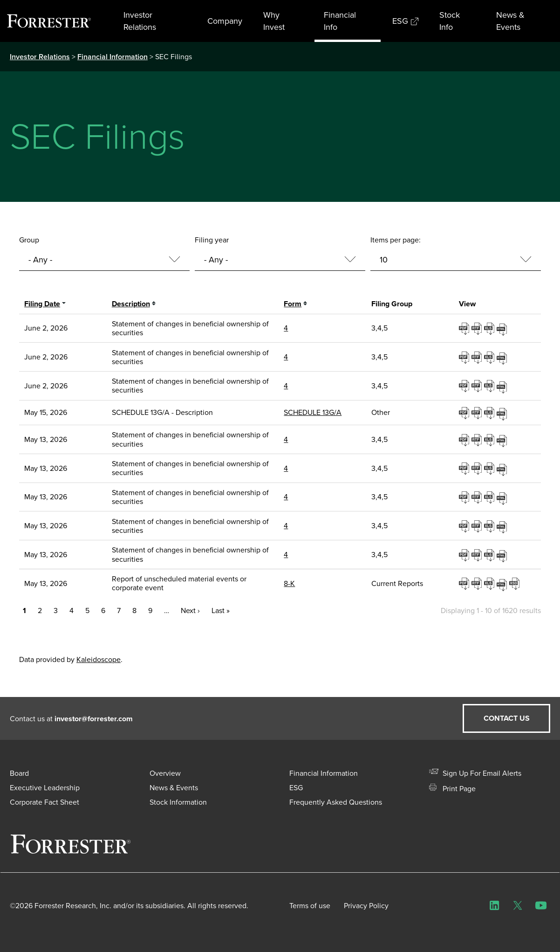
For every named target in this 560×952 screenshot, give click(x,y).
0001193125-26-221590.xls (490, 583)
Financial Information (113, 57)
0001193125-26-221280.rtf (478, 526)
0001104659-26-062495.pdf (465, 413)
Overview (165, 773)
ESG (405, 21)
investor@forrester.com (94, 719)
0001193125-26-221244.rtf (478, 440)
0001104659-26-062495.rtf (478, 413)
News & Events (510, 21)
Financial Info (340, 21)
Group (29, 240)
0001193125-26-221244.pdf (465, 440)
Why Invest (274, 21)
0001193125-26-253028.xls (490, 357)
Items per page (395, 240)
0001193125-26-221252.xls (490, 468)
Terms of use (310, 906)
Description (131, 304)
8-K (289, 583)
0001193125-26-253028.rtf (478, 357)
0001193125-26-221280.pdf (465, 526)
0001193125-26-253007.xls (490, 328)
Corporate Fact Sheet (44, 802)
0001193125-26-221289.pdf (465, 555)
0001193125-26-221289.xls (490, 555)
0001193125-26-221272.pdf (465, 497)
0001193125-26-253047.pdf (465, 386)
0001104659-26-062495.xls (490, 413)
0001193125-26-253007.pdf (465, 328)
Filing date (42, 304)
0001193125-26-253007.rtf (478, 328)
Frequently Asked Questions (336, 802)
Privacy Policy (367, 906)
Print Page (452, 789)
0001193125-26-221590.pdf (465, 583)
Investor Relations (140, 21)
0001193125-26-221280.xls (490, 526)
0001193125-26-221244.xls (490, 440)
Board (19, 773)
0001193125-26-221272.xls (490, 497)
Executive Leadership (45, 788)
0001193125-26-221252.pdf (465, 468)
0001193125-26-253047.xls (490, 386)
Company (225, 21)
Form (293, 304)
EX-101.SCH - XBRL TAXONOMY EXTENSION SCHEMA (516, 583)
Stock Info (450, 21)
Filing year (212, 240)
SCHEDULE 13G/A (313, 412)
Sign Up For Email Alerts (475, 773)
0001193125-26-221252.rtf (478, 468)
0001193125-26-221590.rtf (478, 583)
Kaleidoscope (99, 659)
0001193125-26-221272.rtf (478, 497)
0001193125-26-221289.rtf (478, 555)
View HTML (503, 328)
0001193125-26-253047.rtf (478, 386)
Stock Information (178, 802)
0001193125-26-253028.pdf (465, 357)
